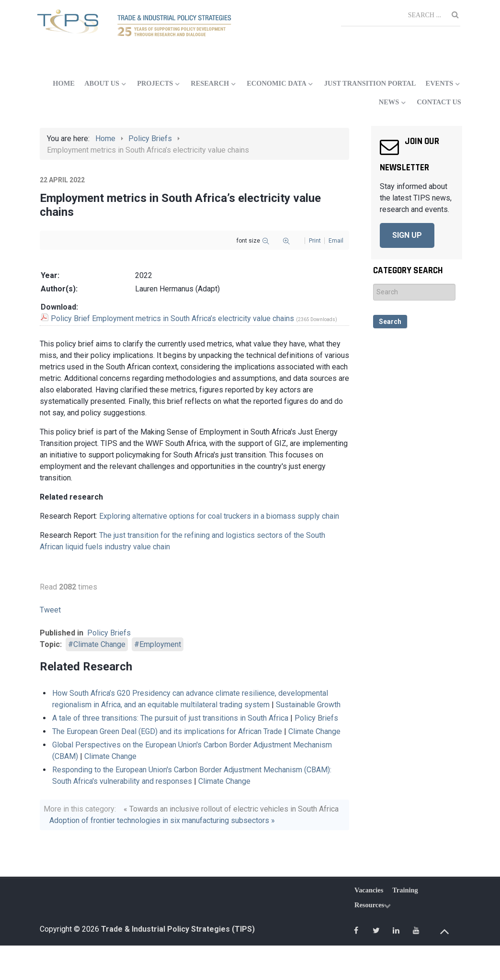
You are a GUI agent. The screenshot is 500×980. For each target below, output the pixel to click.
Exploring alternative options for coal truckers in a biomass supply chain (219, 516)
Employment (160, 644)
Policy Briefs (109, 633)
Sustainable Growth (308, 705)
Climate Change (99, 644)
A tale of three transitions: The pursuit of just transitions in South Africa (170, 718)
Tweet (50, 610)
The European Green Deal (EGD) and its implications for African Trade (167, 731)
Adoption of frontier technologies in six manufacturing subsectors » (162, 820)
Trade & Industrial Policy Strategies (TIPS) (178, 929)
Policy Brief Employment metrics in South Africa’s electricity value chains (172, 318)
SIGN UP (407, 235)
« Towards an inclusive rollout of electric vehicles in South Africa (231, 809)
